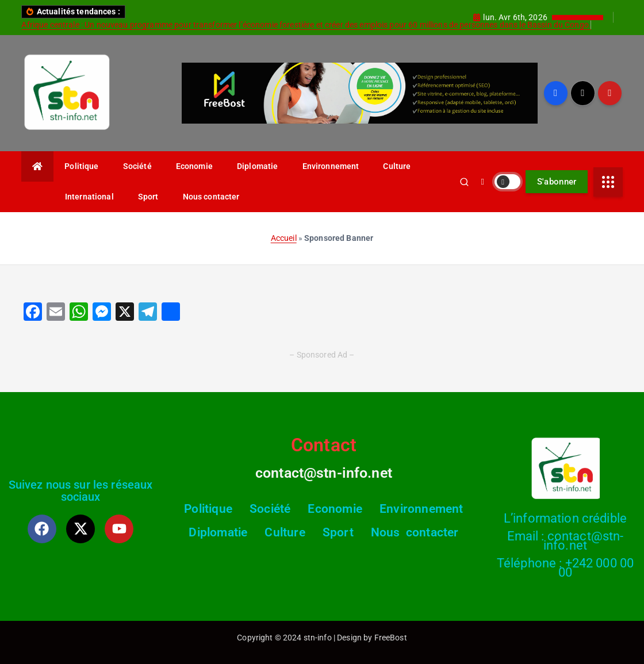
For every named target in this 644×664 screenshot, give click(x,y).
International (89, 197)
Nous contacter (211, 197)
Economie (194, 166)
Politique (81, 166)
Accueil (284, 238)
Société (137, 166)
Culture (397, 166)
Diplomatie (257, 166)
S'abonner (557, 182)
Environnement (331, 166)
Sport (148, 197)
